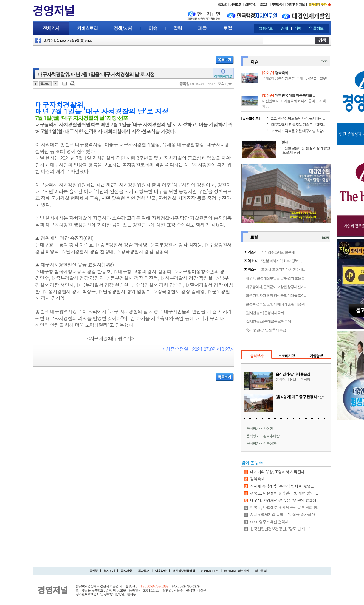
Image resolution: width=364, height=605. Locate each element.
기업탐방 (316, 356)
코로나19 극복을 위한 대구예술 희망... (298, 131)
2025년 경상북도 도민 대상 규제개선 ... (298, 118)
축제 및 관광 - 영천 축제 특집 (266, 330)
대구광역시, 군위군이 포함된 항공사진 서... (276, 287)
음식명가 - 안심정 (260, 428)
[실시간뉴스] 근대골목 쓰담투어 (268, 321)
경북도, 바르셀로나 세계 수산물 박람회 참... (285, 507)
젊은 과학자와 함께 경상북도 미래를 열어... (276, 295)
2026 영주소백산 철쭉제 (278, 252)
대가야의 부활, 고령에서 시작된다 (277, 472)
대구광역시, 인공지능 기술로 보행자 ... (298, 125)
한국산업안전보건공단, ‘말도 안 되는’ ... (282, 529)
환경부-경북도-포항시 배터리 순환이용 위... (276, 304)
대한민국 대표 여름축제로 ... (295, 95)
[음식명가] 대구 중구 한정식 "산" (300, 397)
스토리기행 (287, 356)
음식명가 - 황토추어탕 (263, 436)
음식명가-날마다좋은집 (293, 374)
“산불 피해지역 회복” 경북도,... (283, 261)
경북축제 (281, 73)
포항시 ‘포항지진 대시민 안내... (283, 270)
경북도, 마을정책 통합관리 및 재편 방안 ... (284, 493)
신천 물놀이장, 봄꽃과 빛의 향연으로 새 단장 (306, 150)
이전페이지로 (223, 76)
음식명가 (257, 356)
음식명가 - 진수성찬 (261, 443)
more (324, 61)
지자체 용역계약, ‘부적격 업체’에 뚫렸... (282, 486)
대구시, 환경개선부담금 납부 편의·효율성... (276, 278)
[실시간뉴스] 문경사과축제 (265, 313)
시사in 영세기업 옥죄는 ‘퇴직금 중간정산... (284, 515)
